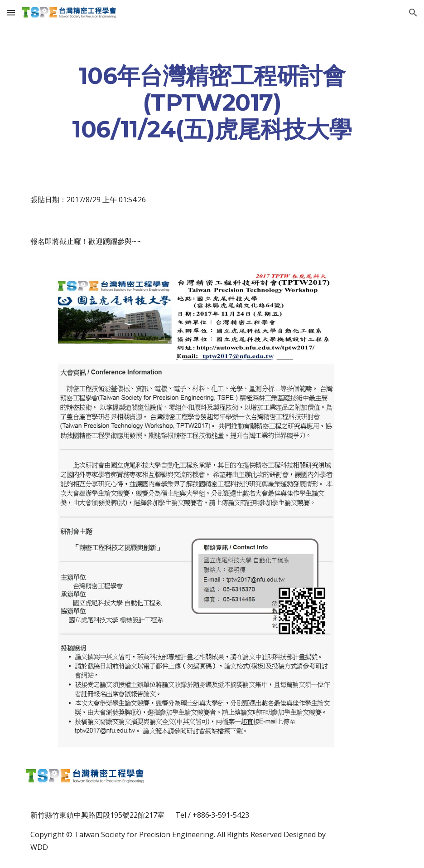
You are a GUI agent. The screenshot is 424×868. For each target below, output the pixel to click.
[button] (11, 12)
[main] (212, 102)
